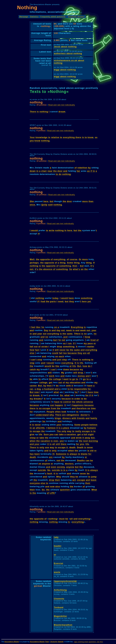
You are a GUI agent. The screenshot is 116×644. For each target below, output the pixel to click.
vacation (71, 434)
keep (88, 337)
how (32, 350)
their (58, 480)
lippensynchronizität (65, 581)
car (31, 389)
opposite (45, 259)
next (85, 441)
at (71, 366)
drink (79, 438)
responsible (80, 389)
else (32, 353)
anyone (46, 464)
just (66, 337)
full (85, 434)
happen (59, 405)
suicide (42, 470)
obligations (73, 415)
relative (55, 137)
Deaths (81, 460)
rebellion (82, 168)
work (52, 376)
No (49, 470)
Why (59, 477)
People (50, 412)
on (82, 269)
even (54, 467)
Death (80, 447)
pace (90, 343)
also (58, 486)
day (58, 330)
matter (91, 347)
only (64, 431)
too (65, 353)
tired (93, 340)
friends (81, 418)
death (72, 447)
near (50, 171)
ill (53, 454)
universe (88, 402)
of (76, 168)
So (71, 269)
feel (33, 327)
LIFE (52, 493)
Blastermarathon (63, 625)
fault (50, 473)
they (72, 301)
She (32, 201)
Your (32, 137)
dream (62, 112)
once (32, 205)
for (89, 389)
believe (93, 425)
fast (37, 350)
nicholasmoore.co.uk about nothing (69, 62)
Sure (46, 434)
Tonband (59, 607)
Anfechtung (60, 590)
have (71, 298)
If (94, 263)
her (79, 171)
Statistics (34, 17)
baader (58, 546)
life (82, 363)
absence (48, 269)
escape (46, 408)
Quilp (44, 205)
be (68, 350)
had (43, 301)
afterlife (40, 428)
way (69, 431)
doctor (84, 415)
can (33, 360)
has (32, 454)
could (55, 353)
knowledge (42, 137)
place (66, 428)
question (65, 490)
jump (94, 477)
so (96, 137)
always (73, 454)
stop (40, 360)
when (33, 441)
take (61, 434)
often (58, 412)
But (79, 366)
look (64, 412)
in (37, 171)
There (33, 112)
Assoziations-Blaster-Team (39, 642)
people (85, 425)
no (85, 334)
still (58, 444)
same (70, 334)
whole (79, 402)
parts (53, 301)
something (65, 266)
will (57, 350)
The (59, 431)
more (85, 201)
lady (56, 537)
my (85, 343)
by (89, 168)
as (88, 171)
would (34, 230)
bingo (58, 418)
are (85, 353)
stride (45, 347)
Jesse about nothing (65, 47)
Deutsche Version (76, 17)
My (63, 373)
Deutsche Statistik (57, 642)
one (47, 447)
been (37, 454)
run (70, 343)
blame (84, 454)
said (50, 205)
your (59, 425)
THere (77, 334)
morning (93, 441)
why (52, 415)
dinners (67, 418)
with (69, 386)
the (55, 171)
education (75, 382)
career (33, 386)
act (74, 480)
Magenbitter (61, 616)
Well (32, 259)
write (52, 230)
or (95, 343)
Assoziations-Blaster (12, 642)
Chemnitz (59, 599)
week (69, 330)
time (96, 392)
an (34, 428)
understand (42, 415)
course (74, 259)
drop (60, 347)
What (94, 490)
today (55, 298)
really (78, 431)
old (92, 451)
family (94, 418)
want (66, 379)
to (61, 137)
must (62, 519)
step (64, 360)
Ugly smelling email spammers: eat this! (89, 642)
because (72, 353)
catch (33, 369)
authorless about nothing (68, 53)
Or (80, 259)
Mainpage (24, 17)
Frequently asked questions (53, 17)
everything (69, 137)
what (76, 269)
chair (44, 171)
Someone (61, 454)
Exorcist (59, 563)
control (67, 402)
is (38, 112)
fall (32, 347)
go (74, 379)
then (75, 266)
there (78, 137)
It (77, 347)
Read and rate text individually (62, 105)
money (81, 376)
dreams (38, 399)
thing (63, 263)
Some (70, 263)
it (39, 234)
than (91, 201)
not (32, 269)
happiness (78, 405)
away (87, 438)
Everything (77, 327)
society (61, 467)
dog (39, 389)
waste (57, 572)
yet (89, 301)
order (77, 399)
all (89, 353)
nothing (44, 112)
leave (94, 480)
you (32, 141)
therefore (82, 408)
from (53, 408)
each (61, 356)
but (52, 201)
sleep (33, 438)
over (56, 441)
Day (46, 330)
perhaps (34, 263)
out (63, 330)
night (91, 434)
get (51, 382)
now (37, 392)
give (32, 434)
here (46, 201)
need (61, 301)
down (33, 171)
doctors (69, 464)
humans (92, 428)
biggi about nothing (65, 70)
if (91, 171)
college (57, 379)
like (38, 327)
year (94, 330)
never (63, 350)
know (91, 137)
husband (49, 389)
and (65, 171)
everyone (35, 483)
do (60, 174)
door (60, 171)
